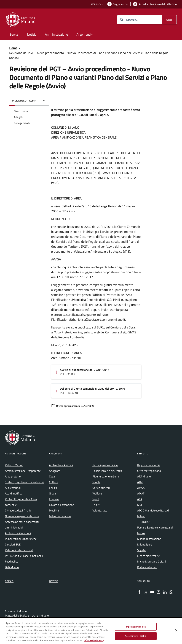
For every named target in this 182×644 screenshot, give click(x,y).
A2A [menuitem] (140, 499)
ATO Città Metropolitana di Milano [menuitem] (153, 513)
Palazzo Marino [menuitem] (14, 465)
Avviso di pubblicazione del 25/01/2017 (85, 370)
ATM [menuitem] (140, 482)
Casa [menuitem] (52, 476)
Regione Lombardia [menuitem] (149, 465)
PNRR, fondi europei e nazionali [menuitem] (24, 556)
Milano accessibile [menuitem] (60, 516)
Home (13, 48)
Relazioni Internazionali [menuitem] (19, 550)
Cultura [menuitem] (54, 482)
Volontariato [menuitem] (100, 510)
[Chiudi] (176, 631)
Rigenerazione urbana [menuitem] (106, 476)
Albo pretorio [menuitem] (13, 476)
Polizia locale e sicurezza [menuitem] (107, 471)
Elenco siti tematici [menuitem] (149, 556)
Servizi (9, 581)
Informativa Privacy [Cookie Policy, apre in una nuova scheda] (94, 640)
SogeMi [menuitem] (142, 550)
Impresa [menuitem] (54, 499)
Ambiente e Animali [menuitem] (61, 465)
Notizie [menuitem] (32, 34)
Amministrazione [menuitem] (56, 34)
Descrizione (21, 111)
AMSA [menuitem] (141, 488)
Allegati (18, 117)
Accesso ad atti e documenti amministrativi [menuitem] (22, 525)
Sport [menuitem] (96, 499)
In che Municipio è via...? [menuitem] (152, 561)
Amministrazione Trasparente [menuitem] (23, 471)
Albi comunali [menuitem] (13, 488)
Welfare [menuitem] (97, 493)
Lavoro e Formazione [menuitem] (62, 505)
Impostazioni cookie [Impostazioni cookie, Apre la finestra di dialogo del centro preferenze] (136, 627)
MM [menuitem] (140, 505)
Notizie (53, 581)
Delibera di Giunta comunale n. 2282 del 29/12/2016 (92, 389)
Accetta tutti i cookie (136, 636)
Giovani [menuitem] (54, 493)
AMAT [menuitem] (141, 493)
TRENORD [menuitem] (143, 522)
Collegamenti (22, 123)
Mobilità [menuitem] (54, 510)
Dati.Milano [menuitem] (12, 567)
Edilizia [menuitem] (53, 488)
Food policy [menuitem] (12, 561)
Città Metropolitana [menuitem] (149, 471)
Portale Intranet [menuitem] (147, 567)
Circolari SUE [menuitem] (13, 544)
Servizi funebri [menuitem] (101, 488)
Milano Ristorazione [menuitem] (149, 539)
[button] (98, 4)
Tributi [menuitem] (96, 505)
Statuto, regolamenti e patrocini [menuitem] (24, 482)
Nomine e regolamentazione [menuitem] (22, 516)
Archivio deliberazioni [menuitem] (18, 533)
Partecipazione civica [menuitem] (105, 465)
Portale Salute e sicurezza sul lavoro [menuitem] (155, 530)
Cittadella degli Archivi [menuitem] (19, 510)
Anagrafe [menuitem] (55, 471)
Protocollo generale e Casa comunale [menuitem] (21, 502)
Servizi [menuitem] (14, 34)
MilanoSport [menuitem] (145, 544)
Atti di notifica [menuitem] (14, 493)
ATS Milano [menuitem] (144, 476)
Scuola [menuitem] (96, 482)
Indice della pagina (24, 101)
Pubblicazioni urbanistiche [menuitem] (21, 539)
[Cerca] (169, 20)
